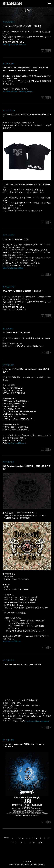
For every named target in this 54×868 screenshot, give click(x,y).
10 (44, 838)
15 (25, 843)
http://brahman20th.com (12, 641)
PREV (6, 838)
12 (12, 843)
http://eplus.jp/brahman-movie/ (37, 721)
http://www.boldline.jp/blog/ (13, 268)
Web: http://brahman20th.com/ (14, 45)
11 (49, 838)
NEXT (41, 842)
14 (21, 843)
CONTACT (27, 862)
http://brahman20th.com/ (17, 443)
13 (16, 843)
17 (34, 843)
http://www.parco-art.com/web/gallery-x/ (18, 91)
